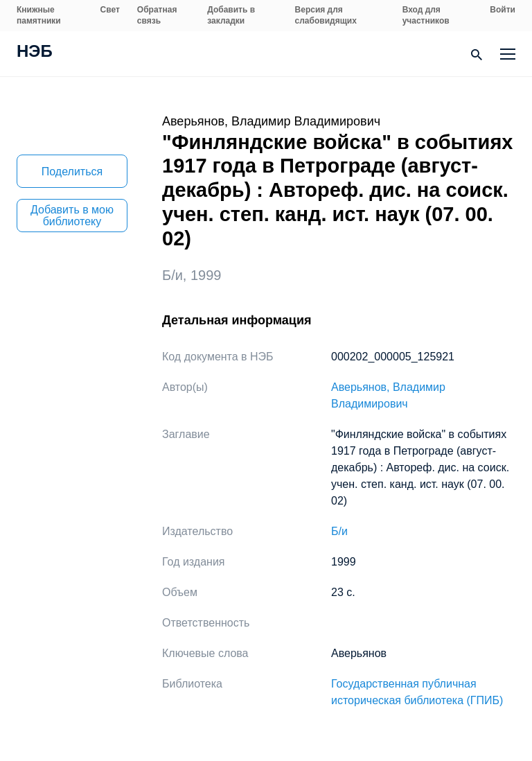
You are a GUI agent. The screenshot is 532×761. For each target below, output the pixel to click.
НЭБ (35, 53)
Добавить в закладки (231, 15)
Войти (503, 10)
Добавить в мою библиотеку (72, 216)
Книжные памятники (39, 15)
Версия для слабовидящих (326, 15)
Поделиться (72, 172)
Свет (110, 10)
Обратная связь (157, 15)
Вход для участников (426, 15)
